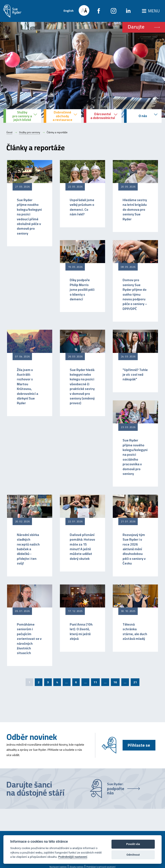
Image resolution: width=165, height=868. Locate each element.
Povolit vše (133, 844)
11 (95, 682)
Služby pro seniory (30, 132)
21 (135, 682)
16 (115, 682)
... (67, 682)
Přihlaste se (139, 745)
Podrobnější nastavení (73, 857)
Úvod (9, 132)
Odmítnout (133, 855)
